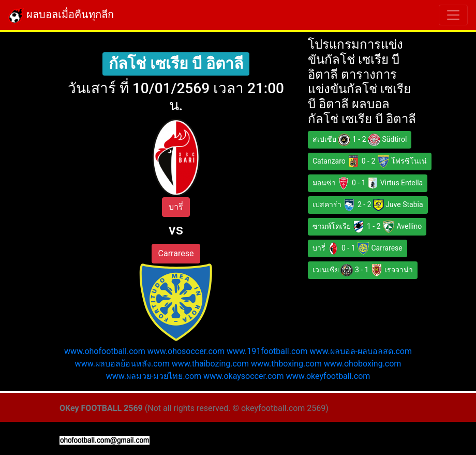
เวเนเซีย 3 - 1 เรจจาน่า (363, 270)
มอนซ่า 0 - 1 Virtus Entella (368, 183)
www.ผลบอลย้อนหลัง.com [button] (122, 364)
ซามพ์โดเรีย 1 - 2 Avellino (367, 227)
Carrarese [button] (176, 253)
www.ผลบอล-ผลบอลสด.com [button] (361, 351)
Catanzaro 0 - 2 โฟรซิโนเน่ (370, 162)
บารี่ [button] (176, 207)
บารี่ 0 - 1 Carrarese (358, 248)
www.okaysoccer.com (244, 376)
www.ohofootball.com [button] (105, 351)
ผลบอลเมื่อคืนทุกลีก (61, 16)
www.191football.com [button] (267, 351)
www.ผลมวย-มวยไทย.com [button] (154, 376)
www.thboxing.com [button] (286, 364)
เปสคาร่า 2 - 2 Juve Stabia (368, 205)
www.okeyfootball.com (328, 376)
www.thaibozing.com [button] (210, 364)
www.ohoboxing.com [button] (363, 364)
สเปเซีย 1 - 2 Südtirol (360, 140)
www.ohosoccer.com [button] (186, 351)
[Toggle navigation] (453, 15)
